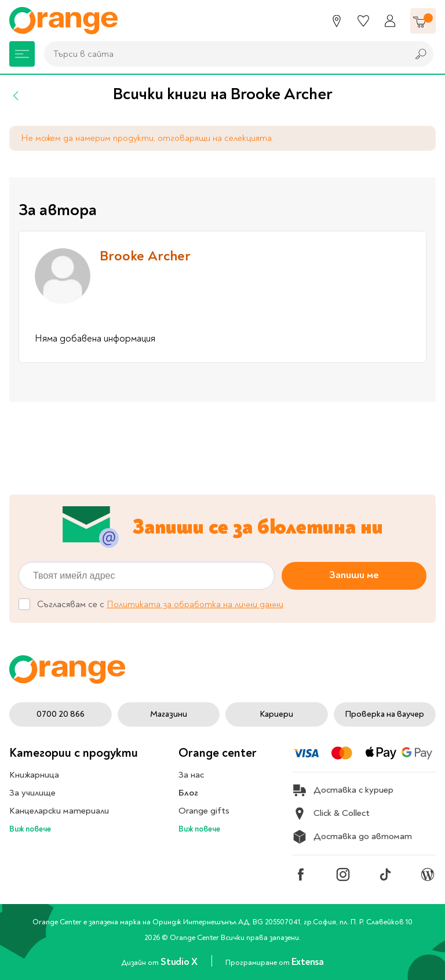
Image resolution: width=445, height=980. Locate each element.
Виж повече (30, 829)
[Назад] (16, 96)
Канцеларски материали (59, 811)
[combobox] (223, 54)
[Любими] (363, 21)
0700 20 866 (61, 714)
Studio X (180, 962)
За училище (32, 793)
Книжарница (34, 775)
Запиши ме (354, 575)
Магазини (169, 714)
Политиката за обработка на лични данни (195, 604)
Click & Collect (331, 814)
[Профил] (390, 21)
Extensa (308, 962)
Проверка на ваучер (384, 714)
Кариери (276, 714)
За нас (191, 775)
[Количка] (423, 21)
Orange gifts (204, 811)
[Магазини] (337, 21)
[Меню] (22, 54)
